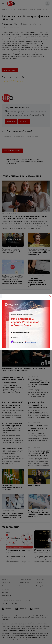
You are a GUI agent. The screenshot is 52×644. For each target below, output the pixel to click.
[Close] (50, 296)
